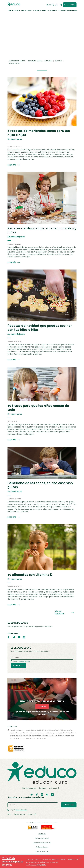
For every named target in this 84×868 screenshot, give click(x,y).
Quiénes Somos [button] (14, 11)
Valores (63, 730)
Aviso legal (42, 834)
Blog (49, 5)
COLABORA (42, 707)
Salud (44, 739)
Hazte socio (70, 5)
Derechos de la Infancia (62, 733)
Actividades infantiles (46, 733)
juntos (12, 733)
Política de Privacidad (24, 661)
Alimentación (36, 736)
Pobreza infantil (15, 739)
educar (17, 733)
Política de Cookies (42, 847)
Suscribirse (18, 665)
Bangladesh (53, 736)
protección (25, 733)
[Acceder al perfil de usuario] (57, 5)
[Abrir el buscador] (53, 5)
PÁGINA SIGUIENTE (64, 613)
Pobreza (45, 736)
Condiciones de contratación (42, 843)
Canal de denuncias (42, 851)
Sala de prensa (19, 814)
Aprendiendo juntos (17, 61)
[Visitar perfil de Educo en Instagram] (24, 637)
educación (21, 730)
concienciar (34, 733)
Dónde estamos (29, 788)
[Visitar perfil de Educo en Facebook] (9, 637)
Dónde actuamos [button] (40, 11)
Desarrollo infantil (16, 736)
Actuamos (48, 61)
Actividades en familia (52, 730)
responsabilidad (27, 739)
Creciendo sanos (35, 61)
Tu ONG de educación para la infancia (13, 862)
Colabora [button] (62, 11)
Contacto (42, 788)
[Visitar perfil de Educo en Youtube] (19, 637)
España (28, 730)
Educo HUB (32, 814)
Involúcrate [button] (72, 11)
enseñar (69, 730)
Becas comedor (68, 736)
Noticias (59, 61)
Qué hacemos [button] (26, 11)
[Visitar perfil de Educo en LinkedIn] (52, 794)
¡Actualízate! (14, 63)
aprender (13, 730)
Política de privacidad (42, 838)
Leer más (14, 165)
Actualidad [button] (52, 11)
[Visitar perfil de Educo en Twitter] (14, 637)
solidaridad (37, 739)
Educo (74, 733)
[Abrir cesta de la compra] (61, 5)
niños (60, 736)
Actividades (27, 736)
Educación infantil (37, 730)
